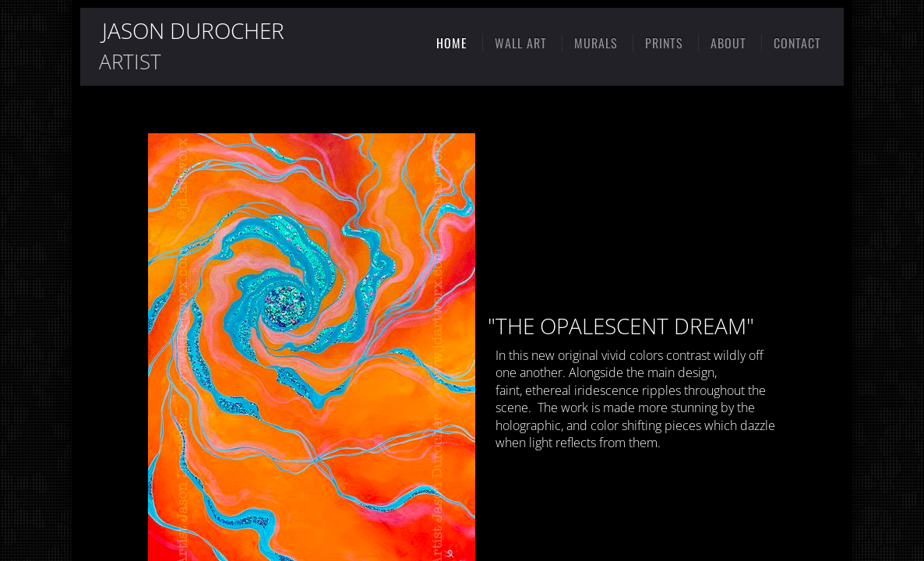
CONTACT (797, 43)
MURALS (596, 43)
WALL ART (521, 43)
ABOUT (728, 43)
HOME (452, 43)
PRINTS (664, 43)
